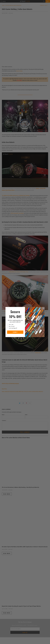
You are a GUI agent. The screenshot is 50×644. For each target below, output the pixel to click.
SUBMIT (15, 332)
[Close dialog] (43, 308)
